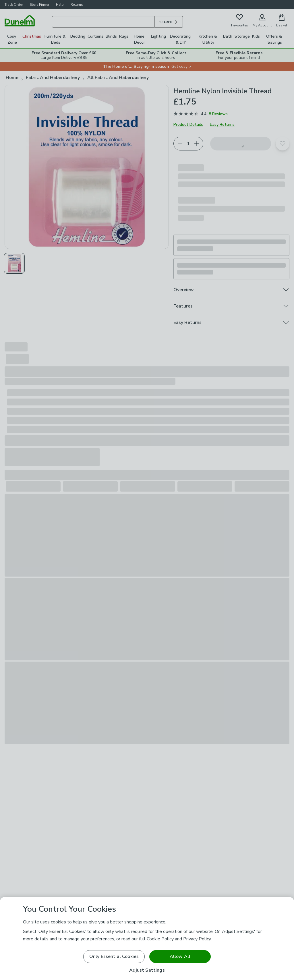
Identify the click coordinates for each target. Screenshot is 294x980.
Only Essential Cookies (114, 956)
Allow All (180, 956)
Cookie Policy (160, 939)
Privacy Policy (197, 939)
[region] (147, 939)
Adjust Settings (147, 970)
